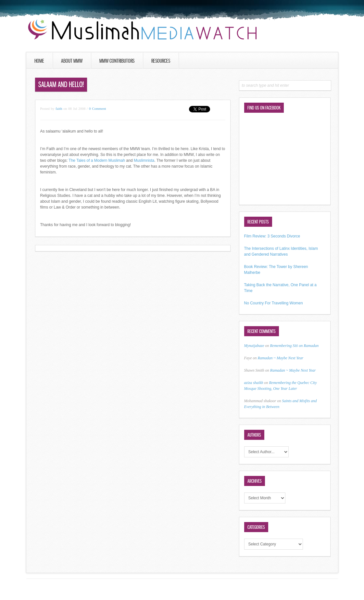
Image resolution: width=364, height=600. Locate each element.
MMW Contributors (117, 61)
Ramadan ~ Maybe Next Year (280, 358)
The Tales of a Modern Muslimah (97, 160)
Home (39, 61)
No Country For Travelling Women (274, 303)
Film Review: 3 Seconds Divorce (272, 236)
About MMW (72, 61)
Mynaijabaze (254, 346)
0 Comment (98, 109)
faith (59, 109)
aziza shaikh (254, 383)
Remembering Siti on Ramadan (295, 346)
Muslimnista (144, 160)
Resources (161, 61)
